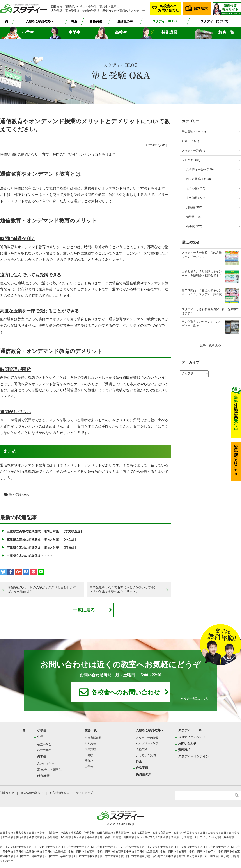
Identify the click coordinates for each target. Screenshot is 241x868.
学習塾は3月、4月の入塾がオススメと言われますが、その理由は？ (42, 589)
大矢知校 (90, 749)
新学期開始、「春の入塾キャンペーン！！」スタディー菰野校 (202, 292)
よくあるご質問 (146, 755)
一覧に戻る (84, 610)
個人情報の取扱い (32, 793)
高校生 (121, 32)
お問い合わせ (187, 744)
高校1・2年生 (46, 764)
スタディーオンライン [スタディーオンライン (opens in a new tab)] (193, 756)
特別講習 (169, 32)
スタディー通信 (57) (195, 151)
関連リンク (7, 793)
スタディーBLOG (165, 21)
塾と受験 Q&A (19, 495)
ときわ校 (90, 744)
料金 (74, 21)
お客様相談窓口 (59, 793)
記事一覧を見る (210, 345)
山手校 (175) (194, 226)
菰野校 (89, 761)
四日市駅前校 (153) (198, 179)
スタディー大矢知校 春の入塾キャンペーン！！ (202, 255)
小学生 (28, 32)
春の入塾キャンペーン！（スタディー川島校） (202, 324)
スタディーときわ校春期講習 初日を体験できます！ (210, 311)
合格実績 (96, 21)
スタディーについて (214, 21)
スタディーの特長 (147, 738)
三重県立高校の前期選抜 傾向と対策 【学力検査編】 (45, 531)
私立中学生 (44, 750)
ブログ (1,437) (191, 160)
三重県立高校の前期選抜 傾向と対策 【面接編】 (42, 548)
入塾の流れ (143, 749)
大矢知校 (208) (196, 198)
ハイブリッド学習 (147, 744)
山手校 (89, 767)
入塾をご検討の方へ (40, 21)
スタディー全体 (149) (200, 169)
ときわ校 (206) (196, 188)
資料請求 (201, 9)
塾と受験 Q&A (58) (194, 132)
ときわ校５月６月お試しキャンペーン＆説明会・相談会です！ (202, 273)
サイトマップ (84, 793)
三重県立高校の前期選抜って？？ (30, 556)
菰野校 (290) (194, 217)
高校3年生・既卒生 (49, 770)
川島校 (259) (194, 207)
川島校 (89, 755)
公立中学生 (44, 744)
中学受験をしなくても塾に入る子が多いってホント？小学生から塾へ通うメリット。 (123, 589)
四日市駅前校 (93, 738)
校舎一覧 (226, 32)
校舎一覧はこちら (196, 699)
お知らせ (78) (190, 141)
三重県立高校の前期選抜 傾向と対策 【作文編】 (42, 540)
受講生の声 (125, 21)
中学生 (74, 32)
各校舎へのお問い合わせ (168, 8)
